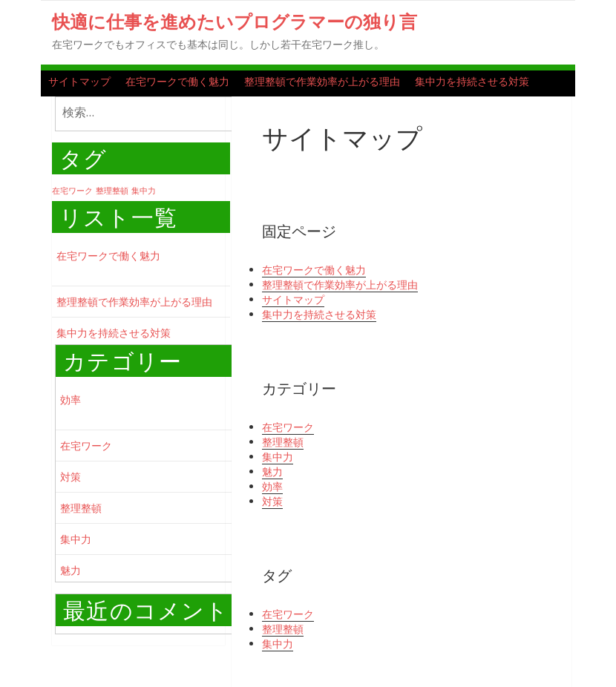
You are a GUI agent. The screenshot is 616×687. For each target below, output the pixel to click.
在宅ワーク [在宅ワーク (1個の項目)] (72, 191)
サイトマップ (79, 81)
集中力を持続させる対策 (472, 81)
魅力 (71, 570)
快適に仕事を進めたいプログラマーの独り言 (235, 21)
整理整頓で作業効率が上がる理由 (322, 81)
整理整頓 (81, 508)
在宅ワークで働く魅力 (177, 81)
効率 (71, 400)
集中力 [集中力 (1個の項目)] (144, 191)
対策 (71, 477)
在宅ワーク (86, 446)
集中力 (76, 539)
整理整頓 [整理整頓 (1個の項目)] (112, 191)
